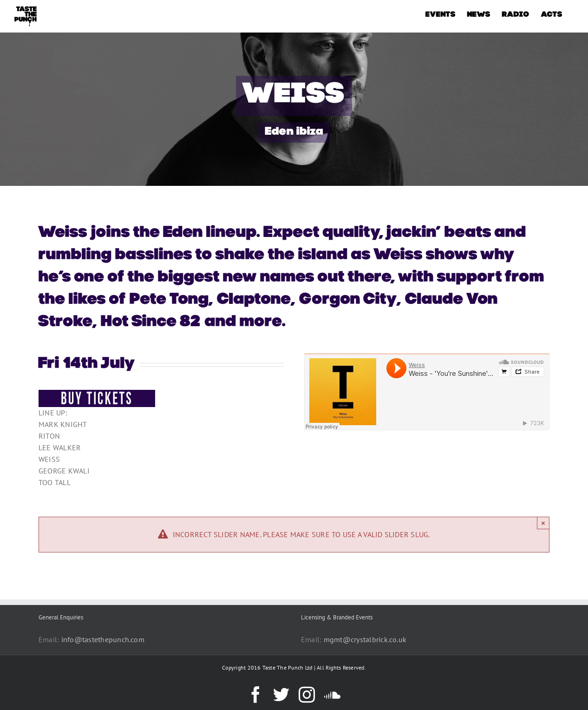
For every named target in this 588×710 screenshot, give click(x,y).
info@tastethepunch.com (103, 639)
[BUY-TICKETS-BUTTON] (97, 394)
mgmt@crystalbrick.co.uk (365, 639)
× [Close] (543, 523)
